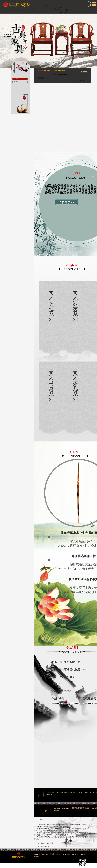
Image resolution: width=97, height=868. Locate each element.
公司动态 (84, 66)
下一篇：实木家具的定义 (43, 847)
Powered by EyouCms (77, 854)
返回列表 (39, 820)
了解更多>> (66, 202)
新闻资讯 (78, 66)
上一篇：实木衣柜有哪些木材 (44, 843)
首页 (73, 66)
